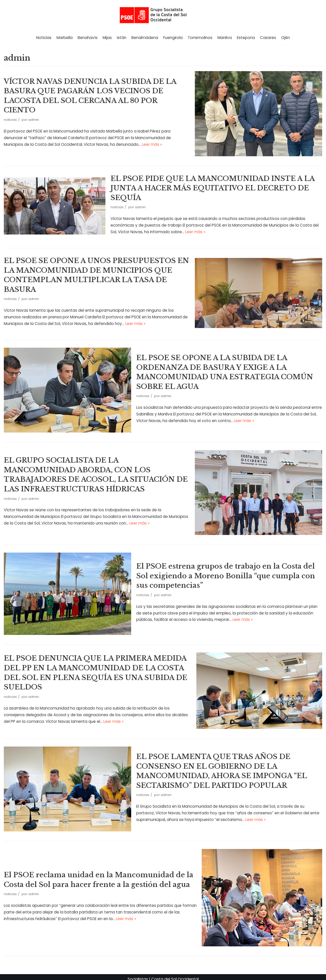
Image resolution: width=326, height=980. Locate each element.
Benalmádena (145, 38)
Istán (122, 38)
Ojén (285, 38)
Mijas (107, 38)
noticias (10, 115)
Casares (268, 38)
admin (34, 115)
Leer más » (121, 139)
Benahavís (88, 38)
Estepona (246, 38)
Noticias (44, 38)
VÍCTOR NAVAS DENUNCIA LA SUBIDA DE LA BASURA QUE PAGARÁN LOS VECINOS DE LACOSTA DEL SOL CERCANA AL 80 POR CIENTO (97, 96)
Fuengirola (173, 38)
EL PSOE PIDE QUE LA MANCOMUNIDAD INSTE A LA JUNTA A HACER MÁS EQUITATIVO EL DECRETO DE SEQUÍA (212, 187)
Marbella (65, 38)
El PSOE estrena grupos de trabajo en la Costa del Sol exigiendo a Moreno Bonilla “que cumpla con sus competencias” (223, 572)
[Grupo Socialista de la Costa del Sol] (163, 15)
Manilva (225, 38)
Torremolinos (200, 38)
